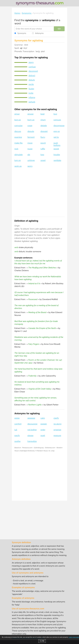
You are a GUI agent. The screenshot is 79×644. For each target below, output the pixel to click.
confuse (32, 67)
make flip (18, 143)
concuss (57, 120)
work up (18, 166)
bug (55, 114)
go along (57, 424)
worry (30, 166)
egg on (57, 131)
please (30, 436)
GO (59, 29)
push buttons (57, 144)
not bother (32, 430)
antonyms (48, 20)
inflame (32, 97)
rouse (30, 149)
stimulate (18, 155)
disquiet (44, 131)
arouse (31, 114)
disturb (32, 80)
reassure (57, 436)
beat (42, 114)
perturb (32, 102)
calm (43, 418)
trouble (57, 155)
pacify (17, 436)
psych (43, 143)
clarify (56, 418)
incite (31, 93)
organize (57, 430)
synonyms (32, 20)
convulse (18, 126)
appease (31, 418)
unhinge (31, 160)
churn (43, 120)
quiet (43, 436)
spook (56, 149)
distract (32, 76)
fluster (31, 89)
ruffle (43, 149)
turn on (18, 160)
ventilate (57, 160)
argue (17, 114)
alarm (31, 62)
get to (56, 137)
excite (31, 84)
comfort (18, 424)
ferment (31, 137)
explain (44, 424)
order (43, 430)
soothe (17, 441)
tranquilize (32, 441)
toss (42, 155)
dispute (31, 131)
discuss (18, 131)
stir (29, 155)
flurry (43, 137)
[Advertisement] (39, 194)
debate (44, 126)
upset (43, 160)
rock (16, 149)
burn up (31, 120)
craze (30, 126)
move (30, 143)
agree (17, 418)
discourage (32, 424)
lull (16, 430)
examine (18, 137)
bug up (18, 120)
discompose (59, 126)
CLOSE (42, 641)
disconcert (33, 71)
